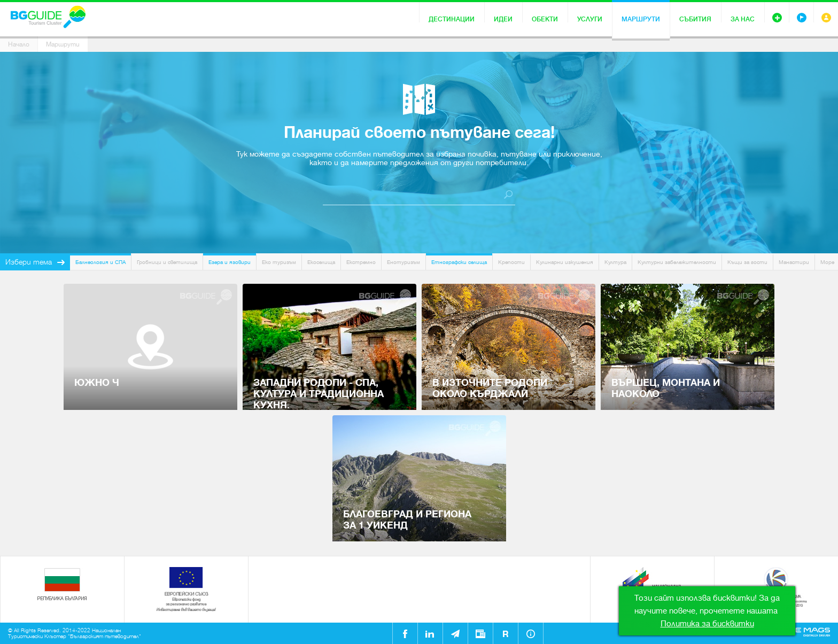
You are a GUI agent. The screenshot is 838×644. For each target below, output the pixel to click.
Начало (19, 44)
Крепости (511, 262)
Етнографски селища (459, 262)
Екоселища (321, 262)
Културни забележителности (677, 262)
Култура (615, 262)
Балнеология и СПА (100, 262)
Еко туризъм (279, 262)
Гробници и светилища (167, 262)
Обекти (545, 19)
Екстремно (361, 262)
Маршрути (641, 19)
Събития (695, 19)
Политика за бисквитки (707, 624)
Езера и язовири (230, 262)
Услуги (590, 19)
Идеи (503, 19)
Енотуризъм (404, 262)
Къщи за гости (747, 262)
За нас (743, 19)
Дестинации (452, 19)
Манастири (794, 262)
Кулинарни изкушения (565, 262)
